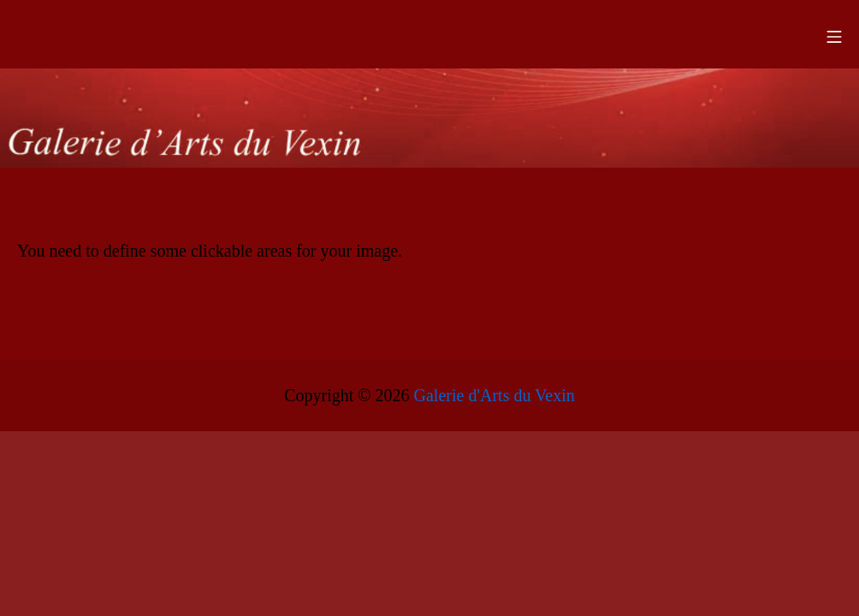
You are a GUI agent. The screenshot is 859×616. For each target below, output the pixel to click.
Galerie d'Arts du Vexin (495, 395)
